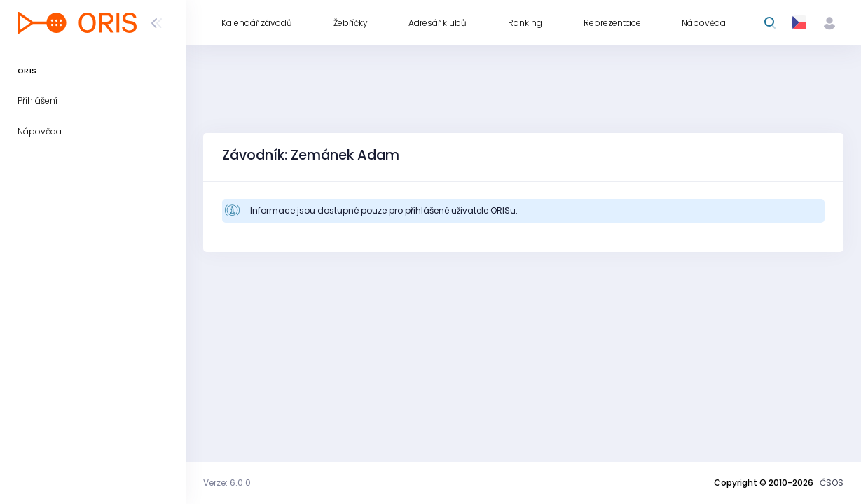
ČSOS (832, 483)
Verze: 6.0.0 (227, 483)
